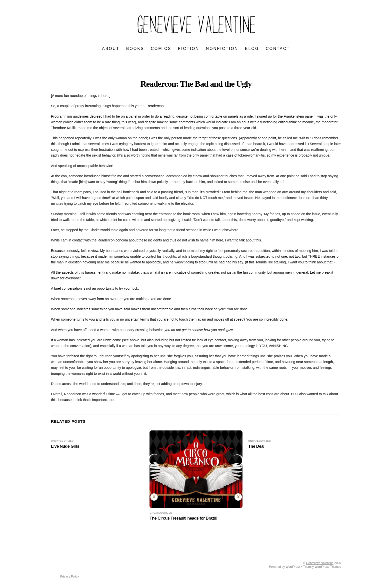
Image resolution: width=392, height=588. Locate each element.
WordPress (293, 567)
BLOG (252, 49)
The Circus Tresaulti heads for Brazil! (183, 518)
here (105, 96)
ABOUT (111, 49)
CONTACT (278, 49)
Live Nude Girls (65, 447)
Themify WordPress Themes (322, 567)
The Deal (256, 447)
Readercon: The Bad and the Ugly (196, 84)
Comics (161, 49)
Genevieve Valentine (320, 563)
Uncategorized (62, 441)
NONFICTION (222, 49)
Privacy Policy (70, 577)
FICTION (189, 49)
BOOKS (135, 49)
